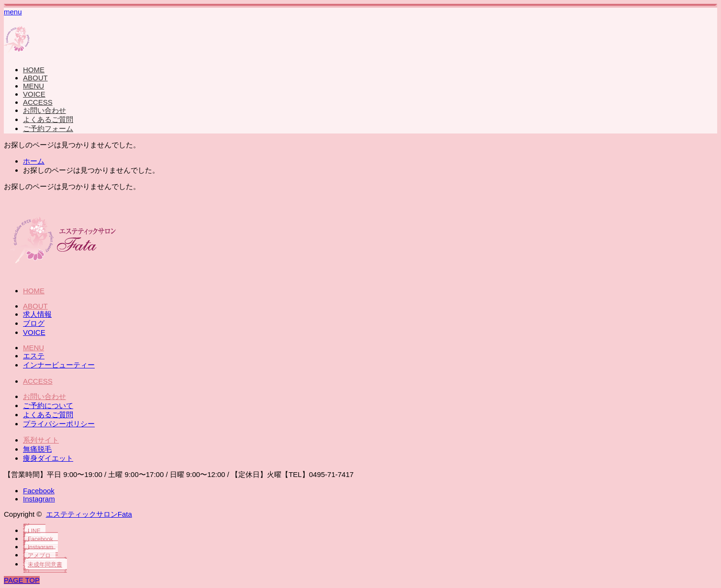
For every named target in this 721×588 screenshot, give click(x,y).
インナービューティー (59, 365)
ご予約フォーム (48, 128)
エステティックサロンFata (89, 514)
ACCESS (38, 102)
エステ (34, 356)
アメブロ (39, 555)
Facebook (39, 491)
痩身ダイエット (48, 458)
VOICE (34, 94)
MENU (33, 86)
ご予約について (48, 405)
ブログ (34, 323)
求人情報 (37, 314)
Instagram (39, 499)
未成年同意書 (45, 565)
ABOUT (35, 78)
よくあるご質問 (48, 119)
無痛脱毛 (37, 449)
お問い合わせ (44, 110)
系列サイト (41, 440)
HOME (34, 70)
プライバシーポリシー (59, 424)
